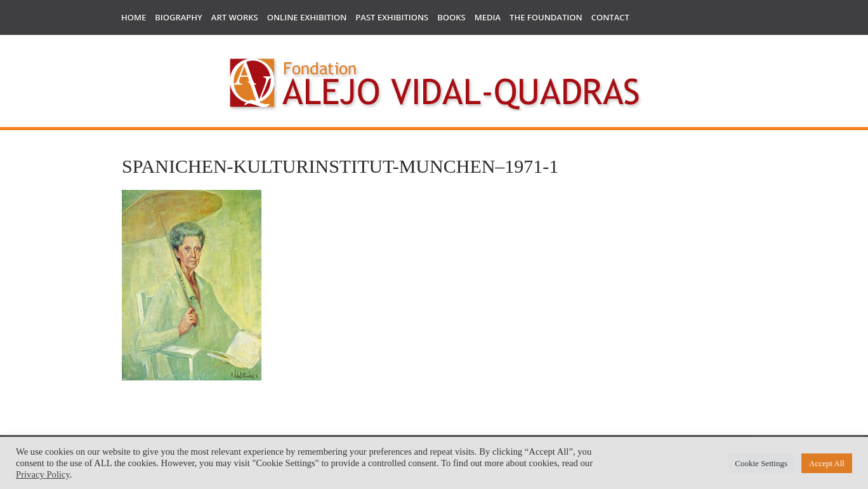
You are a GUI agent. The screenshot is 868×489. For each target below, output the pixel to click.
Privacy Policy (43, 474)
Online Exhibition (307, 17)
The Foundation (546, 17)
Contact (610, 17)
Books (451, 17)
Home (134, 17)
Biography (179, 17)
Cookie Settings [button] (761, 463)
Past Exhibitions (392, 17)
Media (488, 17)
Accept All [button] (827, 463)
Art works (235, 17)
